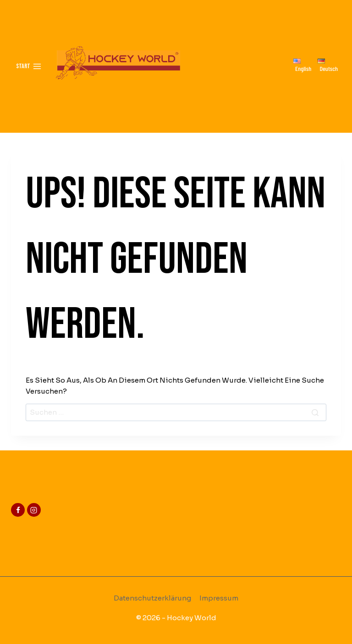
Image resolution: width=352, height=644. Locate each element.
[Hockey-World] (118, 66)
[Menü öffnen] (29, 67)
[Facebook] (18, 510)
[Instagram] (34, 510)
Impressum (219, 598)
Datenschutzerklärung (152, 598)
